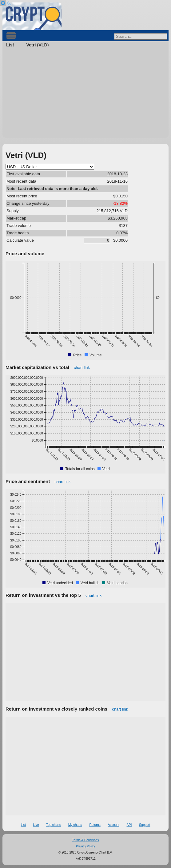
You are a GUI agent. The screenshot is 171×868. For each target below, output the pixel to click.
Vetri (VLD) (37, 45)
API (129, 825)
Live (36, 825)
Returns (95, 825)
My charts (75, 825)
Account (113, 825)
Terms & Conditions (86, 840)
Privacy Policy (85, 846)
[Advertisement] (85, 95)
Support (145, 825)
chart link (82, 368)
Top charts (54, 825)
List (10, 45)
